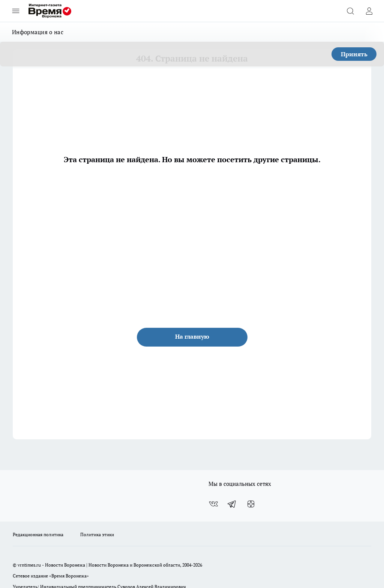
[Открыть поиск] (350, 11)
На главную (192, 336)
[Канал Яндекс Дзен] (251, 504)
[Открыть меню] (16, 11)
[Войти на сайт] (369, 11)
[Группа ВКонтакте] (213, 504)
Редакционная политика (38, 534)
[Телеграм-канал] (232, 504)
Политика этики (97, 534)
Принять (354, 54)
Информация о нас (38, 32)
